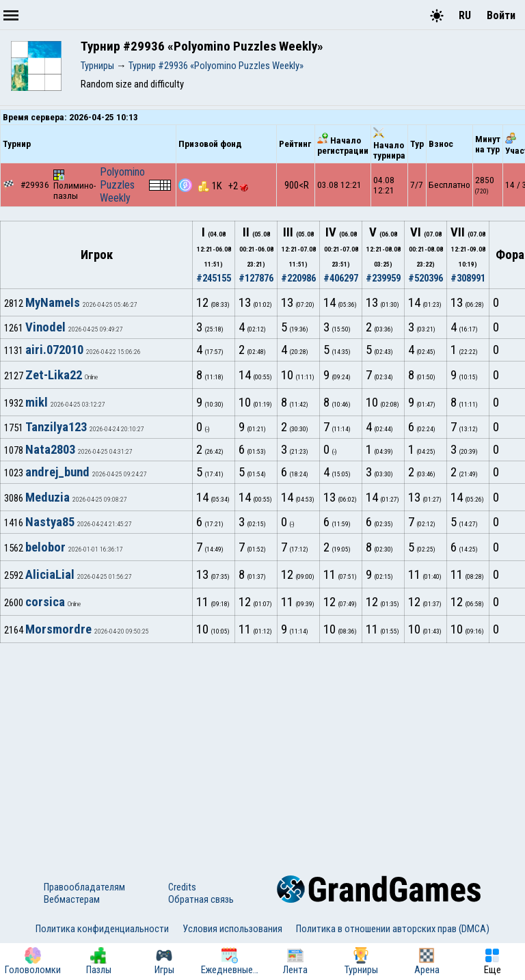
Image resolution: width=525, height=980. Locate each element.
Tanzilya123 (56, 427)
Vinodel (45, 327)
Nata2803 (50, 450)
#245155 (214, 278)
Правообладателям (84, 887)
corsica (45, 602)
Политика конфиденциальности (102, 929)
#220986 (298, 278)
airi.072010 (54, 350)
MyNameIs (53, 303)
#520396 (426, 278)
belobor (45, 547)
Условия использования (232, 929)
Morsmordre (58, 629)
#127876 (256, 278)
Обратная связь (201, 899)
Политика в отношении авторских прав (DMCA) (393, 929)
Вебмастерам (72, 899)
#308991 (468, 278)
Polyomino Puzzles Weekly (122, 185)
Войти (501, 15)
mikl (37, 403)
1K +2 (223, 186)
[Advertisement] (262, 746)
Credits (182, 887)
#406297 (341, 278)
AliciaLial (50, 575)
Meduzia (48, 498)
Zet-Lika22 (54, 375)
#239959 (383, 278)
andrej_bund (57, 472)
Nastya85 (50, 522)
